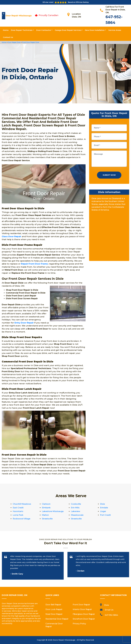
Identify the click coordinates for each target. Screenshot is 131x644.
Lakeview (75, 511)
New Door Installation (95, 30)
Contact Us (8, 37)
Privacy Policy (79, 624)
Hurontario (18, 511)
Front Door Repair (81, 605)
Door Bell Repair (53, 605)
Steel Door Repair (54, 614)
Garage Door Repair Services (68, 30)
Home (6, 30)
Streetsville (47, 519)
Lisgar (103, 511)
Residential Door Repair (57, 619)
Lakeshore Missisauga (53, 511)
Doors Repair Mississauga (64, 640)
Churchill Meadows (22, 504)
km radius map (109, 237)
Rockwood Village (21, 519)
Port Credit (105, 515)
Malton (45, 515)
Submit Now (109, 175)
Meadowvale (77, 515)
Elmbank (46, 508)
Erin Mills (75, 508)
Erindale (104, 508)
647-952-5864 (111, 615)
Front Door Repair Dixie (30, 42)
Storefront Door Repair (84, 619)
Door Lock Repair (54, 609)
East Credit (18, 508)
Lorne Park (18, 515)
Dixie (102, 504)
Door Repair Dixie (14, 42)
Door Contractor (44, 30)
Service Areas (115, 30)
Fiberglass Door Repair (84, 614)
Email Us (109, 610)
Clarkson (46, 504)
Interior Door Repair (82, 609)
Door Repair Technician (22, 30)
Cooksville (76, 504)
